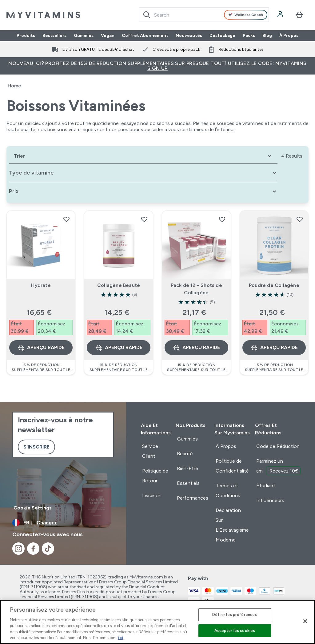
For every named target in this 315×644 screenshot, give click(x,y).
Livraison (152, 495)
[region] (157, 622)
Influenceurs (270, 500)
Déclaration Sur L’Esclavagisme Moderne (232, 525)
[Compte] (281, 15)
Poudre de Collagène (274, 285)
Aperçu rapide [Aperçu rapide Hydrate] (41, 348)
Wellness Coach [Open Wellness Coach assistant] (245, 15)
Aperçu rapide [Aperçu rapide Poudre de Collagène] (274, 348)
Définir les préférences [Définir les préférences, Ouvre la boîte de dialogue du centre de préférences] (235, 615)
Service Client (150, 451)
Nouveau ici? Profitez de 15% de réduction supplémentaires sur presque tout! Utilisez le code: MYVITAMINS (157, 66)
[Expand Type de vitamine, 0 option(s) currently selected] (143, 173)
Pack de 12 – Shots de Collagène (196, 289)
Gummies (84, 36)
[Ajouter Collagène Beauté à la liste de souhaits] (144, 219)
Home (14, 86)
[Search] (147, 15)
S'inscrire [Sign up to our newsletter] (36, 447)
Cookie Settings (33, 508)
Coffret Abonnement (145, 36)
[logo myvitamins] (43, 15)
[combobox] (204, 15)
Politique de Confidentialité (232, 466)
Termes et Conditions (228, 491)
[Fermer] (305, 621)
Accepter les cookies (235, 631)
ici (121, 638)
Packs (249, 36)
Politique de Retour (155, 476)
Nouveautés (189, 36)
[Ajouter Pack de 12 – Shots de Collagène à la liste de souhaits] (222, 219)
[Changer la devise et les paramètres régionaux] (63, 523)
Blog (267, 36)
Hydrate (41, 285)
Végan (108, 36)
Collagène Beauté (119, 285)
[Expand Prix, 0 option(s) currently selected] (143, 191)
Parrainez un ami (278, 467)
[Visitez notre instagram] (18, 549)
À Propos (289, 36)
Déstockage (222, 36)
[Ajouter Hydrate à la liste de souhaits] (66, 219)
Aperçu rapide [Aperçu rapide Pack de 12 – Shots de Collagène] (196, 348)
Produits (26, 36)
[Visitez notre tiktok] (48, 549)
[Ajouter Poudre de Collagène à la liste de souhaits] (300, 219)
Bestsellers (54, 36)
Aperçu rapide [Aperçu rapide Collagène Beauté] (119, 348)
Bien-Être (187, 468)
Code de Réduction (278, 446)
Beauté (185, 454)
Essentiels (188, 483)
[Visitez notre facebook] (33, 549)
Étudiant (266, 486)
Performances (193, 498)
